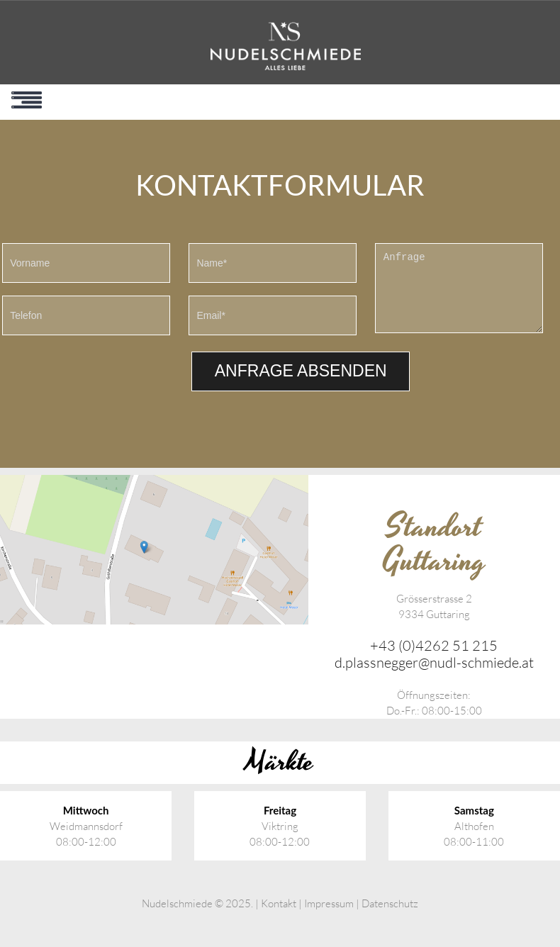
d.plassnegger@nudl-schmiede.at (434, 662)
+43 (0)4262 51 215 (434, 645)
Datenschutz (390, 903)
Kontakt (279, 903)
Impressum (329, 903)
